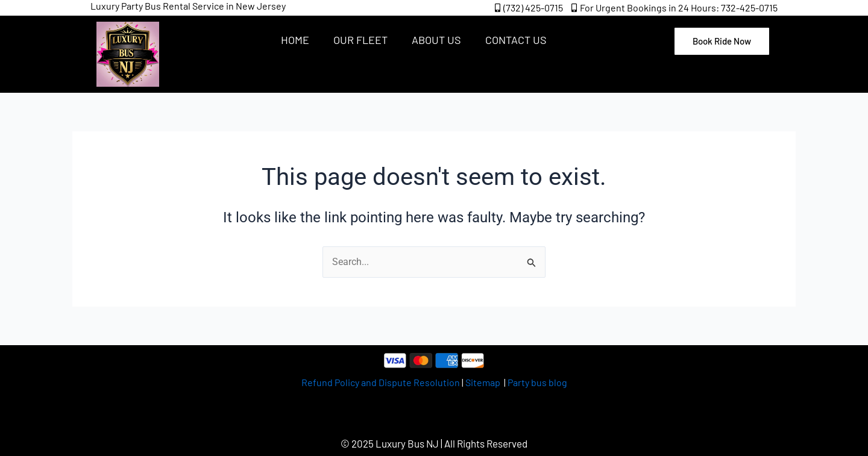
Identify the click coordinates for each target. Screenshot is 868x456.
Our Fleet (360, 40)
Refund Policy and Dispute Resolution (381, 382)
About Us (436, 40)
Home (295, 40)
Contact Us (516, 40)
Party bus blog (537, 382)
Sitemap (484, 382)
